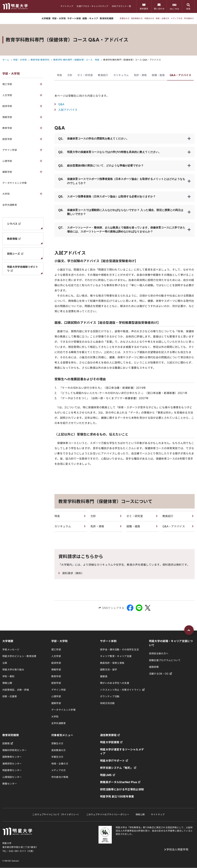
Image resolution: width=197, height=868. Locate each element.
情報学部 (7, 117)
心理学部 (7, 161)
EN (171, 9)
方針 (70, 75)
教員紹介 (103, 75)
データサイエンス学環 (14, 183)
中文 (177, 9)
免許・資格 (140, 75)
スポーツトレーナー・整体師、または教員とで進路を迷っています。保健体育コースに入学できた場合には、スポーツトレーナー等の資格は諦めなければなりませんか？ (122, 229)
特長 (60, 75)
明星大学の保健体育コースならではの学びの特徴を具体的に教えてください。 (110, 152)
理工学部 (7, 84)
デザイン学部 (10, 150)
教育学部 (7, 128)
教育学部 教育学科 (40, 60)
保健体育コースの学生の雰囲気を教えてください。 (94, 139)
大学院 (6, 194)
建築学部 (7, 172)
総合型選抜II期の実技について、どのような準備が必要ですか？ (101, 166)
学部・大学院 (20, 60)
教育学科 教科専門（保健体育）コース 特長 (76, 60)
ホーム (6, 60)
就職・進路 (158, 75)
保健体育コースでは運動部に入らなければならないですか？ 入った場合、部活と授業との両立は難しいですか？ (121, 212)
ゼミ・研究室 (85, 75)
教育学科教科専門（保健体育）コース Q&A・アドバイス (132, 60)
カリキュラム (121, 75)
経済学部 (7, 106)
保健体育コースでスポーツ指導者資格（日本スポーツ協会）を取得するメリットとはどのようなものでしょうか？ (122, 181)
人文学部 (7, 95)
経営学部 (7, 139)
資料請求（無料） (73, 573)
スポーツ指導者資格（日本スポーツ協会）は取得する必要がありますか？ (107, 197)
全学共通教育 (10, 205)
